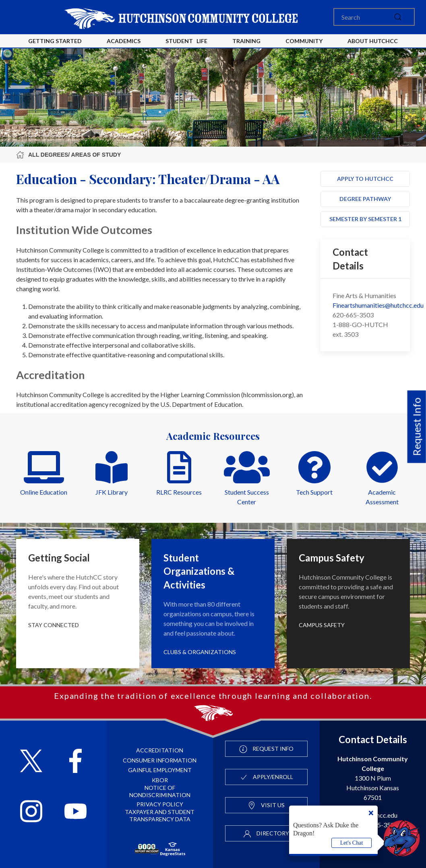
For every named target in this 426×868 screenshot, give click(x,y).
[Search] (374, 17)
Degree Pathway (365, 199)
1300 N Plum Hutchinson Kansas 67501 (373, 778)
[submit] (398, 17)
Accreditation (160, 750)
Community (304, 41)
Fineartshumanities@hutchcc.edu (378, 305)
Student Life (186, 41)
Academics (124, 41)
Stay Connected (54, 625)
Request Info (417, 427)
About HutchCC (373, 41)
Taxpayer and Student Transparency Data (160, 815)
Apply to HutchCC (365, 179)
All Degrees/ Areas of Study (68, 155)
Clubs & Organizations (200, 652)
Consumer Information (160, 760)
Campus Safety (322, 625)
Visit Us (266, 806)
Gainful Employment (160, 770)
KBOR (160, 780)
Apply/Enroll (266, 777)
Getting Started (55, 41)
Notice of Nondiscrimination (160, 791)
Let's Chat (352, 843)
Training (246, 41)
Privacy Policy (160, 804)
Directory (266, 834)
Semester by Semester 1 (365, 219)
